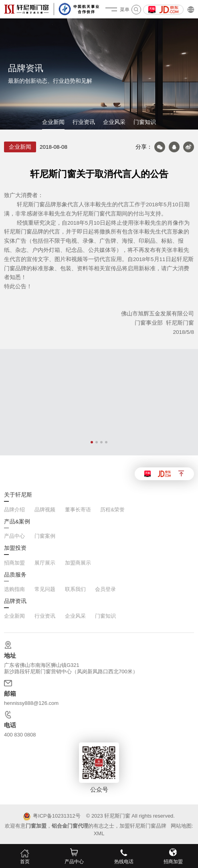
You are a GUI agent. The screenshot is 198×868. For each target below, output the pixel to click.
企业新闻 (53, 122)
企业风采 (114, 122)
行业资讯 (84, 122)
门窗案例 (45, 536)
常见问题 (45, 589)
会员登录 (105, 589)
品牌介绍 (14, 510)
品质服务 (15, 575)
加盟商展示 (78, 563)
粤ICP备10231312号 (52, 816)
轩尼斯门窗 (117, 816)
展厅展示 (45, 563)
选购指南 (14, 589)
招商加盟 (14, 563)
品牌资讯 (15, 601)
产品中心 (14, 536)
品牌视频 (45, 510)
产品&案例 (17, 522)
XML (99, 833)
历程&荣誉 (112, 510)
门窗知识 (145, 122)
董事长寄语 (78, 510)
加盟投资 (15, 548)
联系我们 (75, 589)
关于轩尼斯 (18, 495)
